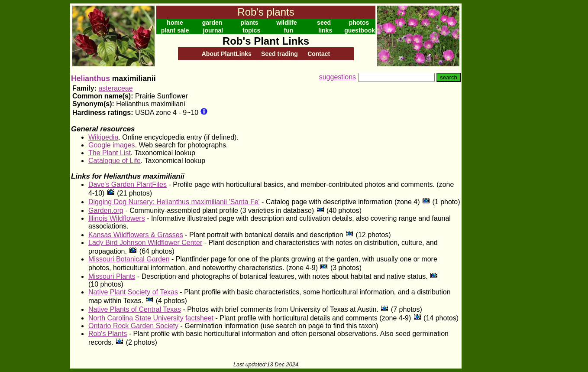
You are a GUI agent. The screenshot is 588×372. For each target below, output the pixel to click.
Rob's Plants (108, 334)
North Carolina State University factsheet (151, 318)
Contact (319, 54)
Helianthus (90, 78)
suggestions (338, 77)
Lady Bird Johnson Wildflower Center (145, 243)
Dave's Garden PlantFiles (128, 184)
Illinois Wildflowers (117, 218)
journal (213, 30)
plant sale (175, 30)
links (325, 30)
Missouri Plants (112, 276)
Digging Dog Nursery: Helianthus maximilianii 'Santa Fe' (174, 202)
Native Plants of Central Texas (135, 309)
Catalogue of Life (115, 161)
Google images (112, 145)
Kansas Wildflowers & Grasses (136, 235)
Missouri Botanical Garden (129, 259)
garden (212, 23)
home (175, 23)
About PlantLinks (227, 54)
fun (289, 30)
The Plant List (110, 153)
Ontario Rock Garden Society (133, 326)
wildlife (286, 23)
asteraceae (115, 88)
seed (324, 23)
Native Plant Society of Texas (133, 292)
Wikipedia (103, 137)
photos (359, 23)
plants (249, 23)
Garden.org (106, 210)
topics (251, 30)
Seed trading (279, 54)
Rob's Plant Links (266, 41)
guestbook (360, 30)
